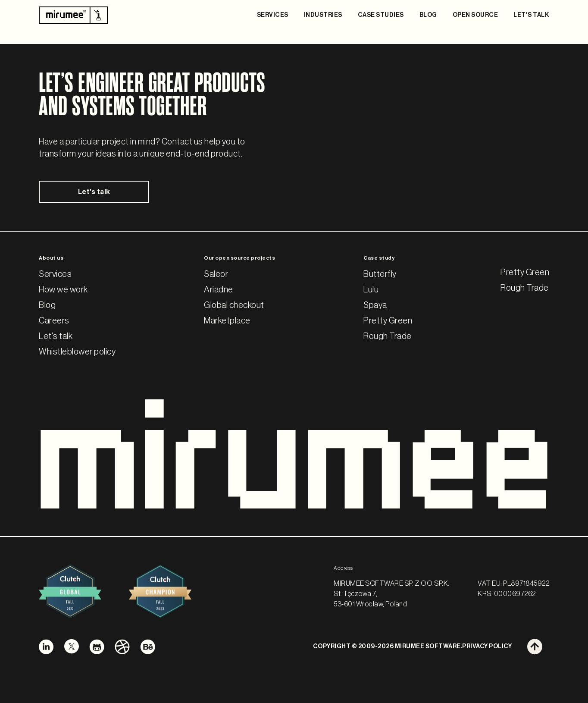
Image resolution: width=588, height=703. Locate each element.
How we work (63, 290)
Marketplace (227, 321)
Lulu (371, 290)
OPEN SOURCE (475, 15)
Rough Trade (388, 336)
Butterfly (380, 274)
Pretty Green (388, 321)
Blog (47, 305)
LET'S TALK (531, 15)
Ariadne (219, 290)
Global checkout (234, 305)
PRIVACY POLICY (487, 647)
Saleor (216, 274)
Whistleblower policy (77, 352)
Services (55, 274)
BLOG (428, 15)
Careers (54, 321)
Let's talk (94, 192)
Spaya (375, 305)
